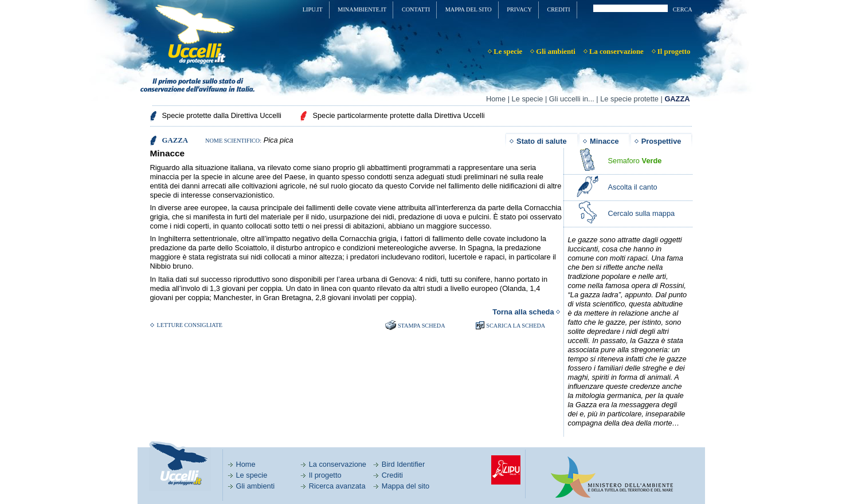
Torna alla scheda (523, 312)
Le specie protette (629, 99)
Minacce (604, 141)
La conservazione (338, 464)
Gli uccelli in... (572, 99)
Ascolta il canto (633, 187)
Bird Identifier (403, 464)
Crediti (392, 475)
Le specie (528, 99)
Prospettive (661, 141)
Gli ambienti (256, 486)
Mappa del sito (406, 486)
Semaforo (635, 161)
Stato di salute (541, 141)
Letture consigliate (190, 325)
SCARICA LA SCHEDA (516, 326)
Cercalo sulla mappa (642, 213)
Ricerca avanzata (337, 486)
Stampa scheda (422, 326)
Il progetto (325, 475)
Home (496, 99)
